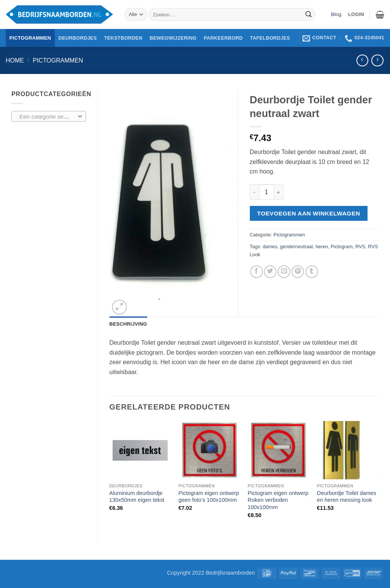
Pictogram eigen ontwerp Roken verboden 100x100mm (278, 500)
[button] (380, 14)
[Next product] (362, 60)
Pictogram (342, 247)
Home (15, 60)
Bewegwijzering (173, 38)
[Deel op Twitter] (270, 272)
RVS (360, 247)
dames (270, 247)
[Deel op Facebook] (257, 272)
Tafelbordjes (270, 38)
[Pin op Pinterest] (298, 272)
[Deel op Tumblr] (312, 272)
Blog (336, 14)
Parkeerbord (223, 38)
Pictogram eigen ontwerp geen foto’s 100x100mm (209, 497)
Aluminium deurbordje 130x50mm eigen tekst (137, 497)
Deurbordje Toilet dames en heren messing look (347, 497)
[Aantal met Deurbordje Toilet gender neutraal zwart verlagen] (254, 192)
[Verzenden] (308, 14)
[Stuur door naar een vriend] (284, 272)
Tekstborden (123, 38)
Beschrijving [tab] (128, 324)
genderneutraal (296, 247)
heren (322, 247)
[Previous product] (377, 60)
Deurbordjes (78, 38)
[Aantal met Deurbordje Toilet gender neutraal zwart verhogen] (279, 192)
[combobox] (49, 116)
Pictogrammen (30, 38)
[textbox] (47, 117)
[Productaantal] (267, 192)
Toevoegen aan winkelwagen (308, 213)
